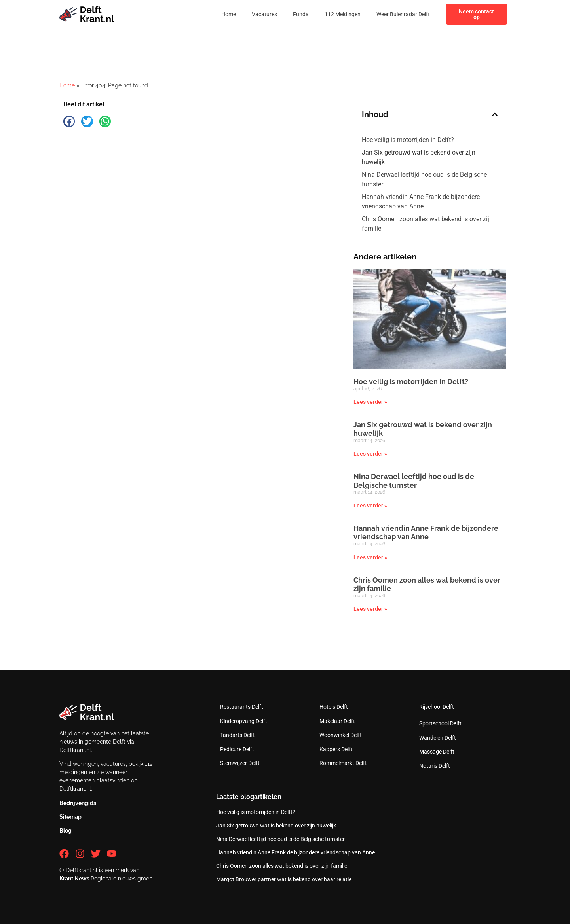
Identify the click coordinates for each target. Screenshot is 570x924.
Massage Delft (437, 752)
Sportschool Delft (440, 723)
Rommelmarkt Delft (343, 763)
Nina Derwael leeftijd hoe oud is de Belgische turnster (424, 179)
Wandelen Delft (438, 738)
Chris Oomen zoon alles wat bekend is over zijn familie (427, 224)
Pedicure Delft (237, 749)
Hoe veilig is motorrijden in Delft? (408, 140)
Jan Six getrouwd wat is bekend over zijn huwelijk (419, 157)
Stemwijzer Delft (240, 763)
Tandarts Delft (237, 735)
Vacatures (264, 14)
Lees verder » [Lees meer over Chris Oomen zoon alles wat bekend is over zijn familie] (370, 609)
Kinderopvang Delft (244, 721)
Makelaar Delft (337, 721)
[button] (69, 121)
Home (229, 14)
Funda (301, 14)
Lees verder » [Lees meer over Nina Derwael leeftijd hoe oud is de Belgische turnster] (370, 506)
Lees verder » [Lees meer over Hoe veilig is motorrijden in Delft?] (370, 402)
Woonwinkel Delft (341, 735)
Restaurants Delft (242, 707)
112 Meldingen (343, 14)
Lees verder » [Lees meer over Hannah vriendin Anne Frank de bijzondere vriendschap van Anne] (370, 557)
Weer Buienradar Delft (403, 14)
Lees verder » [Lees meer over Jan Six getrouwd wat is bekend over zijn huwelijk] (370, 454)
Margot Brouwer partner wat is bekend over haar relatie (284, 879)
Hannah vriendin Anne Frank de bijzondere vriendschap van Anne (421, 202)
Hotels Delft (334, 707)
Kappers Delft (336, 749)
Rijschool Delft (437, 707)
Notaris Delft (435, 766)
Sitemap (70, 817)
